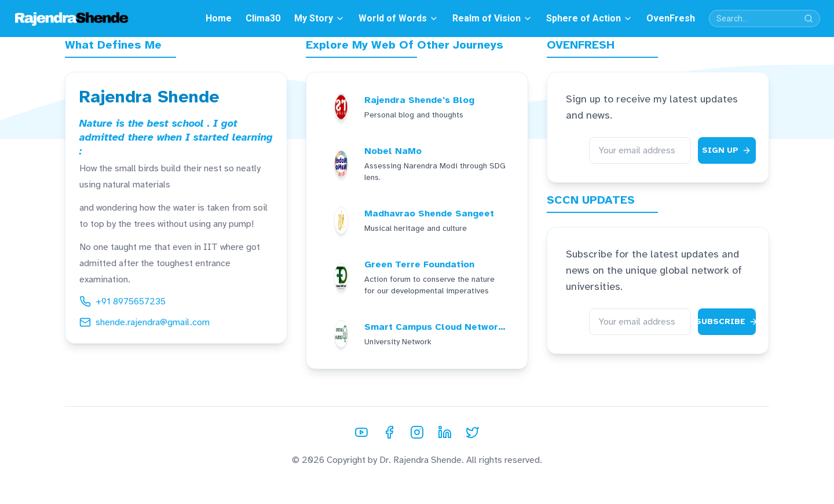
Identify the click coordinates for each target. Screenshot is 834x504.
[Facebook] (389, 432)
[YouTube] (361, 432)
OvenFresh (671, 18)
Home (219, 18)
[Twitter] (473, 432)
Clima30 (263, 18)
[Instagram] (417, 432)
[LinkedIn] (445, 432)
